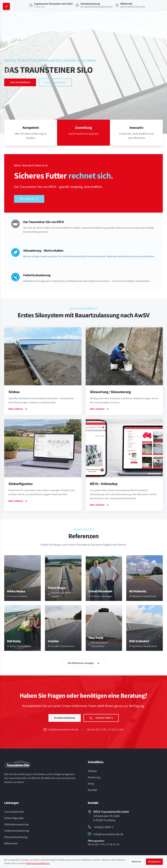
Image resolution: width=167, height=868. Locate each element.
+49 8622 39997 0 (101, 718)
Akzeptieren (154, 862)
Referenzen (11, 843)
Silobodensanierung (16, 824)
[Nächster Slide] (160, 72)
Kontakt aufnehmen (55, 82)
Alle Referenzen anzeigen (84, 663)
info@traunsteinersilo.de (61, 730)
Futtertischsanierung (17, 831)
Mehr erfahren (29, 199)
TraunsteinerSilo (14, 812)
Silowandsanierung (16, 837)
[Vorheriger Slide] (7, 72)
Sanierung (94, 777)
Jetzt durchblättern (20, 82)
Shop (91, 784)
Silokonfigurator (14, 818)
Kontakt (92, 790)
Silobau (92, 771)
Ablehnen (136, 862)
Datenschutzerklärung (38, 863)
